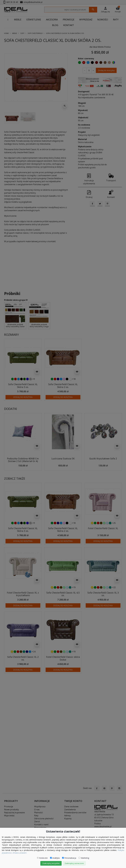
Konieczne (42, 858)
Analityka (55, 858)
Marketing (84, 858)
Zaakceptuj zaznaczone (74, 863)
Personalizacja (69, 858)
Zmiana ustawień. (20, 853)
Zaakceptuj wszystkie (51, 863)
